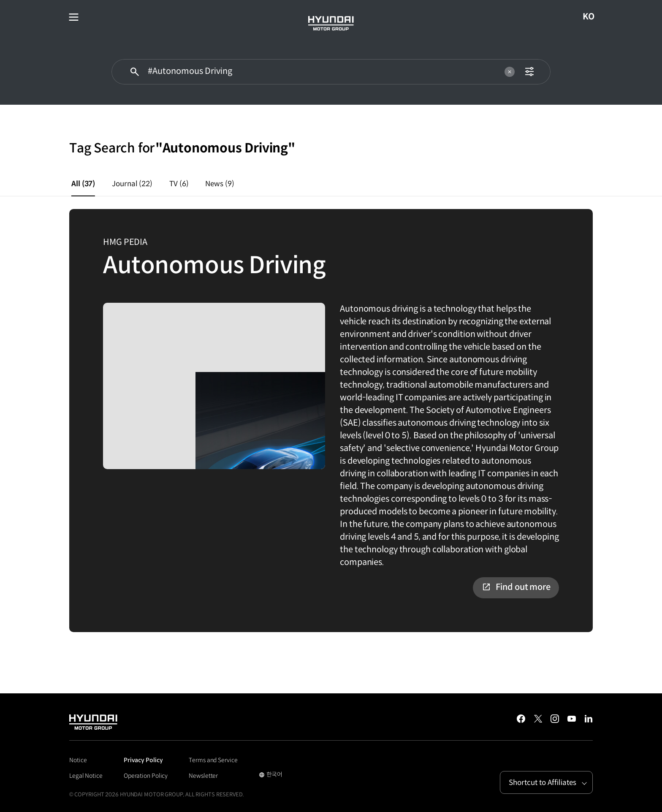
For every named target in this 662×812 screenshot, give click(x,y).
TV (179, 184)
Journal (132, 184)
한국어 (271, 775)
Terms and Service (213, 760)
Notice (78, 760)
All (83, 184)
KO (592, 17)
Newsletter (203, 776)
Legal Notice (86, 776)
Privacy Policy (143, 760)
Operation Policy (146, 776)
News (220, 184)
